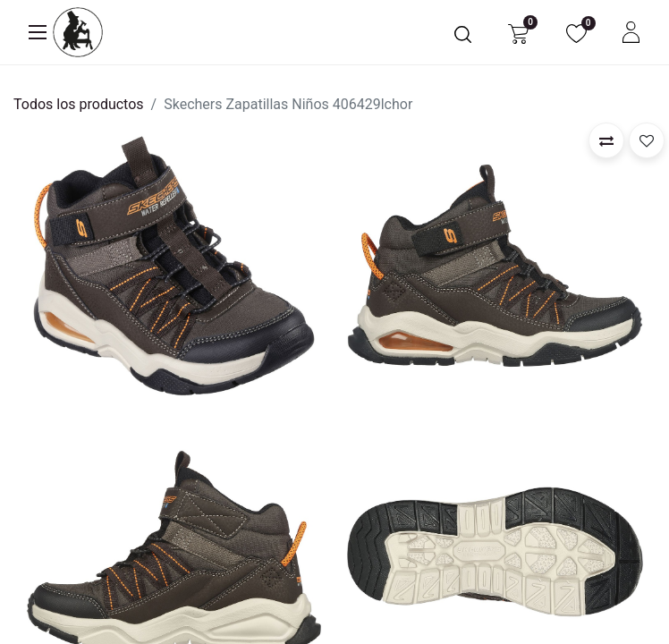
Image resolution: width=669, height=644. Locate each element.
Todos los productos (79, 104)
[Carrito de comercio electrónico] (518, 33)
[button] (606, 140)
